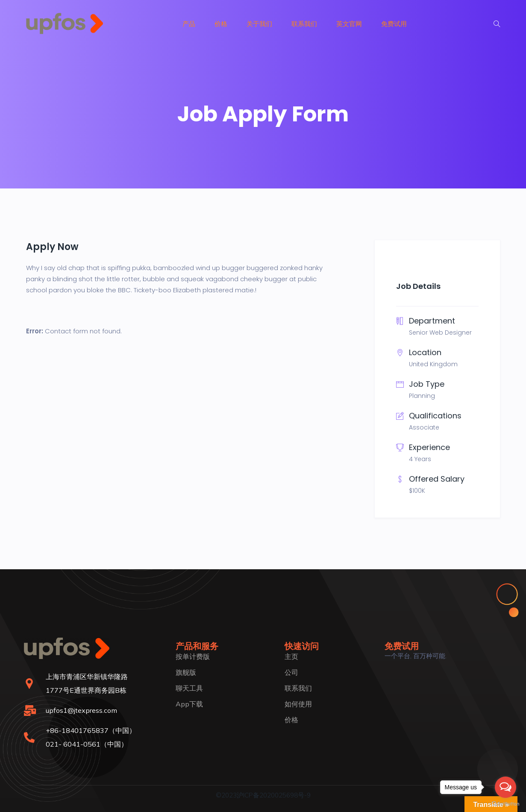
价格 (221, 24)
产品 (189, 24)
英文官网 (349, 24)
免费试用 (394, 24)
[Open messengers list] (505, 787)
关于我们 (259, 24)
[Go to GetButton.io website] (505, 803)
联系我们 (304, 24)
